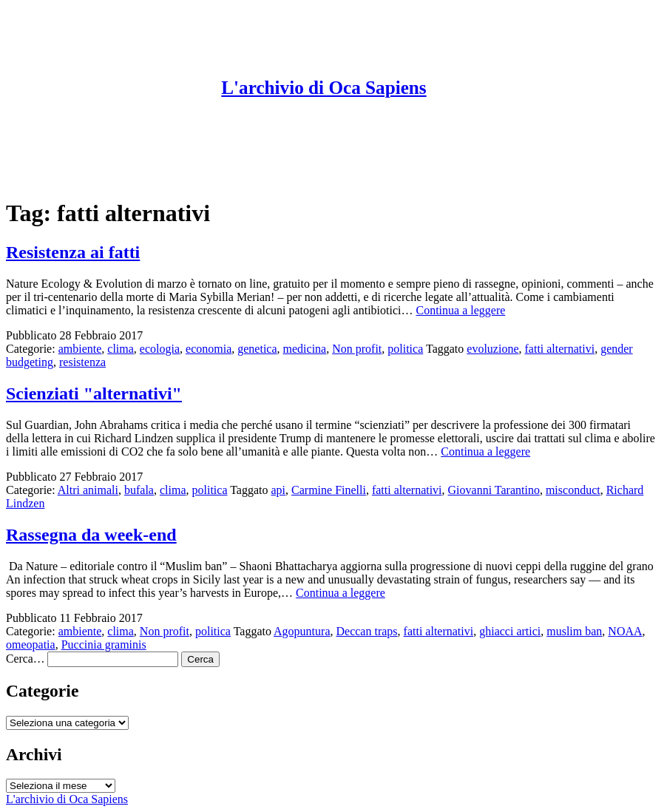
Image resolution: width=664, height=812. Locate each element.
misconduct (573, 490)
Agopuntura (302, 631)
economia (209, 349)
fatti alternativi (560, 349)
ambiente (80, 349)
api (279, 490)
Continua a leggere (460, 310)
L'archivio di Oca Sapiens (323, 88)
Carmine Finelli (329, 490)
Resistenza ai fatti (73, 252)
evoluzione (492, 349)
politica (405, 349)
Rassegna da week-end (91, 535)
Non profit (357, 349)
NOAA (625, 631)
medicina (305, 349)
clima (121, 349)
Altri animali (88, 490)
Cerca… (25, 659)
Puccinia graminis (104, 644)
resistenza (82, 362)
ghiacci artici (510, 631)
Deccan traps (367, 631)
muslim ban (574, 631)
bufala (139, 490)
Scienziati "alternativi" (94, 393)
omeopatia (31, 644)
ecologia (160, 349)
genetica (257, 349)
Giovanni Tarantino (494, 490)
